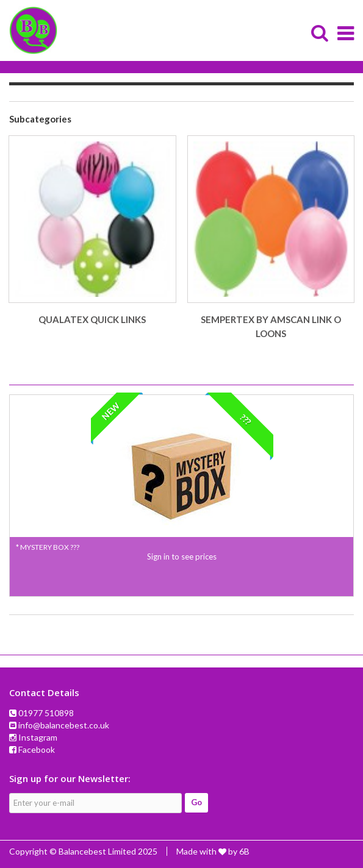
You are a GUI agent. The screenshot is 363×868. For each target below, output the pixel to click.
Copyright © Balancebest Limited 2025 (83, 851)
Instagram (38, 737)
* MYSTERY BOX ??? (48, 547)
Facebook (37, 749)
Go (196, 802)
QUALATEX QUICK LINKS (92, 319)
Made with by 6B (213, 851)
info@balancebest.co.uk (64, 725)
